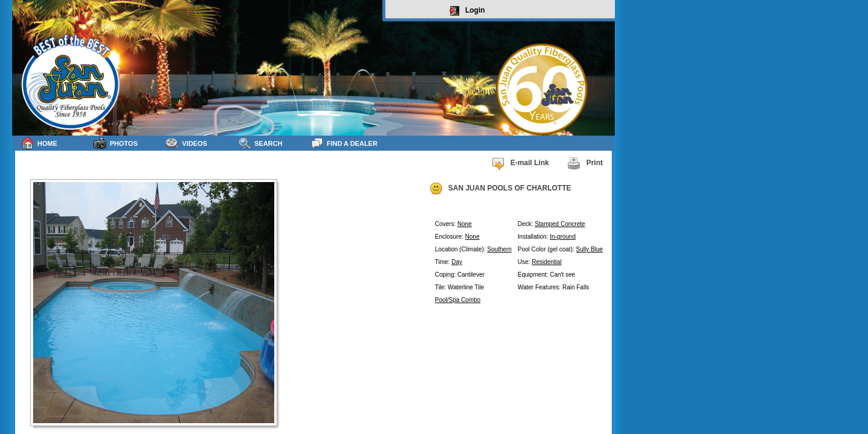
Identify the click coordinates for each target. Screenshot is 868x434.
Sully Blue (590, 249)
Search (260, 143)
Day (457, 262)
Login (467, 11)
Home (39, 143)
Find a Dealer (344, 143)
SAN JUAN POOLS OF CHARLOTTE (500, 189)
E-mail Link (520, 163)
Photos (115, 143)
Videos (187, 143)
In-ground (563, 237)
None (465, 224)
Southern (499, 249)
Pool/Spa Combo (458, 300)
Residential (546, 262)
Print (585, 163)
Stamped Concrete (560, 224)
